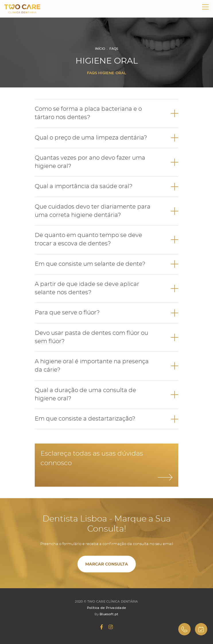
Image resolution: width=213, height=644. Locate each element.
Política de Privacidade (106, 608)
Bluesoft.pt (109, 614)
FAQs (114, 49)
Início (100, 49)
